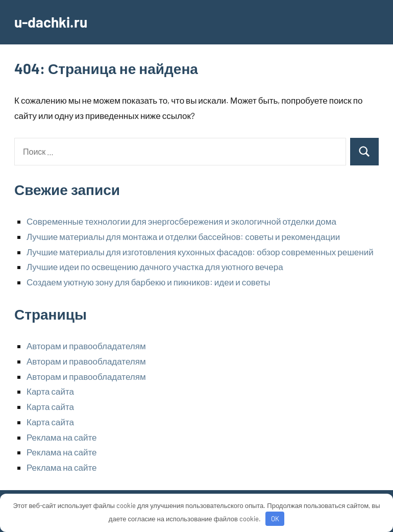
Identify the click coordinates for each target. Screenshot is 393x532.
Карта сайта (50, 391)
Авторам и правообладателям (86, 346)
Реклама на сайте (62, 437)
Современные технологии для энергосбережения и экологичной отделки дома (181, 221)
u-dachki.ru (51, 22)
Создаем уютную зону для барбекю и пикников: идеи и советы (149, 282)
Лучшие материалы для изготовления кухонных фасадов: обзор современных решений (200, 252)
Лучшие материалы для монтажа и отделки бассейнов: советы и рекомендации (183, 236)
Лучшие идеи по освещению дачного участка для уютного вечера (155, 267)
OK (275, 519)
